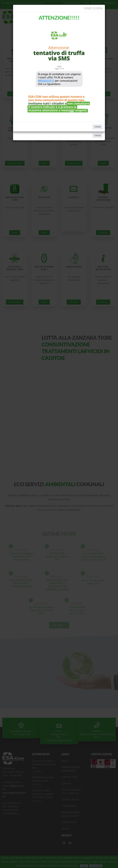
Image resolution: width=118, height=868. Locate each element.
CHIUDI (97, 127)
